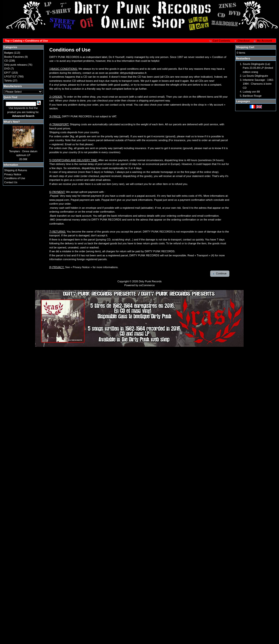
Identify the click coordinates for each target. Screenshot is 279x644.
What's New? (12, 122)
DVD (7, 69)
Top (7, 41)
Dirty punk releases (16, 65)
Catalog (17, 41)
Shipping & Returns (16, 170)
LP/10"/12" (11, 76)
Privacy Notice (13, 174)
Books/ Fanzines (14, 57)
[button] (220, 41)
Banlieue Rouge (252, 96)
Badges (9, 53)
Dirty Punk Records (150, 281)
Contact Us (11, 182)
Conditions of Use (37, 41)
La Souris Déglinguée (255, 76)
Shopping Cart (245, 47)
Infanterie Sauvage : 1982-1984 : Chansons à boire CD (258, 84)
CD (6, 61)
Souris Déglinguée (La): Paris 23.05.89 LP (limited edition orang (258, 68)
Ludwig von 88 (251, 92)
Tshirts (8, 81)
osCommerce (147, 285)
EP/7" (8, 73)
